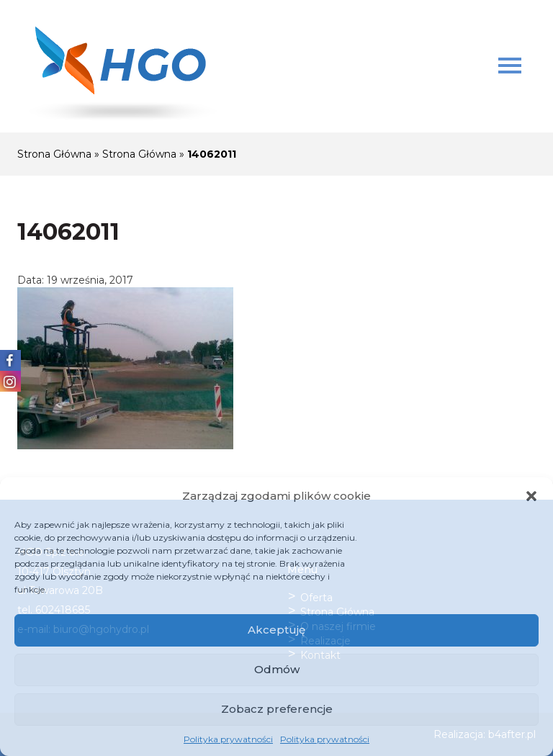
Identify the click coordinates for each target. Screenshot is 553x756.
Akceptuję (276, 630)
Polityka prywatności (228, 739)
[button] (531, 496)
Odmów (277, 669)
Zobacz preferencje (277, 709)
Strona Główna (54, 154)
